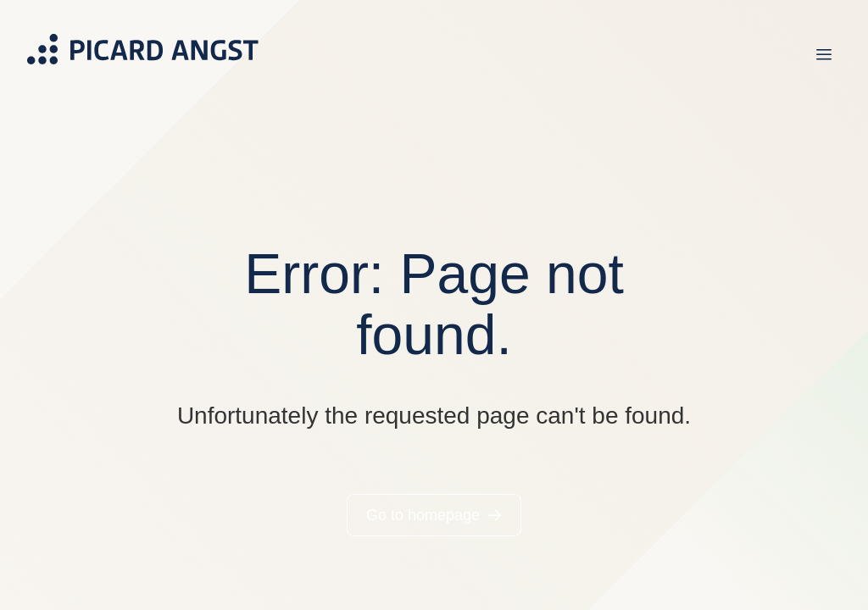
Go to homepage (423, 515)
